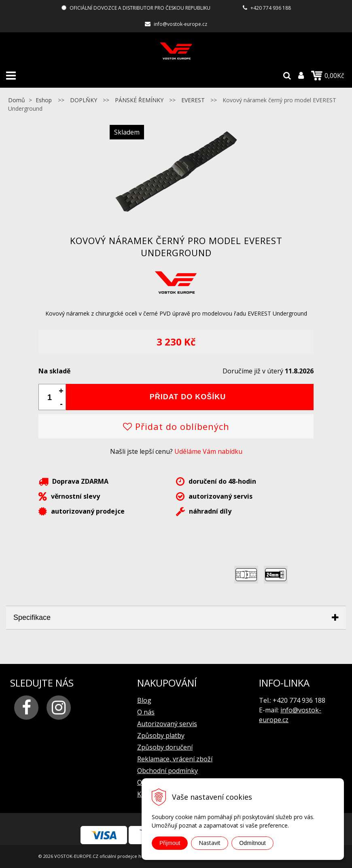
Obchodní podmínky (168, 771)
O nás (146, 712)
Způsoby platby (161, 735)
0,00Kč (328, 76)
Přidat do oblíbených (176, 426)
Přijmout (170, 843)
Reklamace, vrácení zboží (175, 759)
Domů (17, 100)
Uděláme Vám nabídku (208, 451)
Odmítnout (252, 843)
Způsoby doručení (165, 747)
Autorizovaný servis (167, 724)
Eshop (44, 100)
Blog (144, 700)
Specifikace (32, 617)
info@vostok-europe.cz (180, 24)
